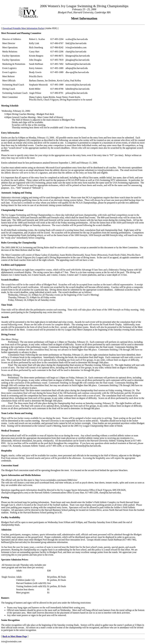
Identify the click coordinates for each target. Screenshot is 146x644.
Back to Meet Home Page (15, 636)
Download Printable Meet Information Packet (23, 28)
